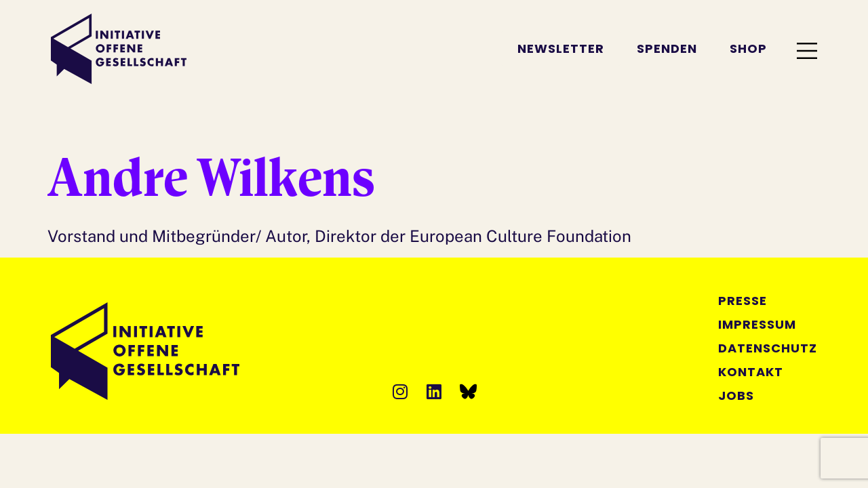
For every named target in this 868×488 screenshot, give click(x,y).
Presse (743, 301)
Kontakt (751, 372)
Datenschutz (768, 348)
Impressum (757, 324)
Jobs (736, 395)
